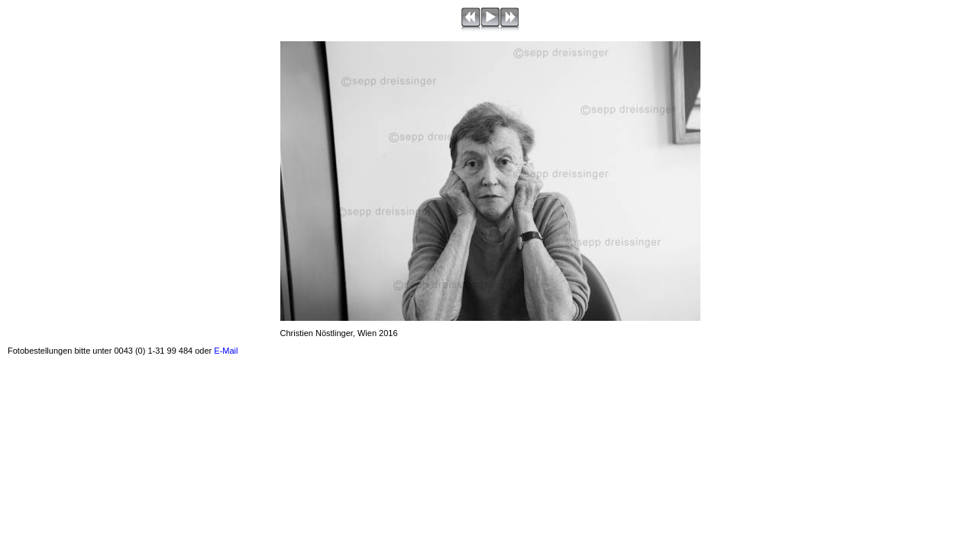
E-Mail (226, 351)
